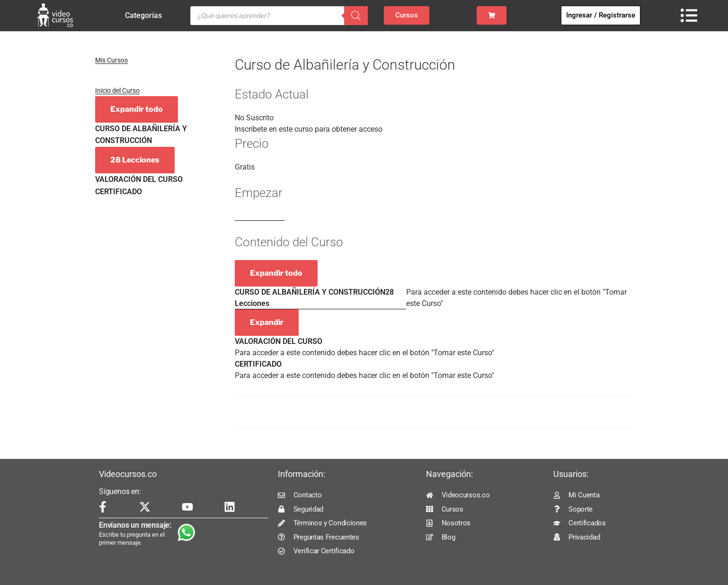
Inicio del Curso (117, 90)
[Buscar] (356, 16)
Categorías (146, 16)
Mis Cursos (111, 60)
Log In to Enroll (260, 216)
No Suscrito (254, 118)
